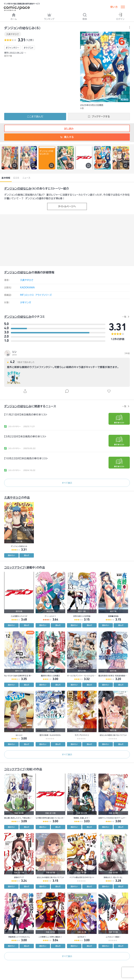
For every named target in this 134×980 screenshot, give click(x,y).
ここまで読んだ (35, 117)
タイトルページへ (67, 206)
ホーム (14, 16)
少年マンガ (26, 303)
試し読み (67, 129)
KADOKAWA (27, 288)
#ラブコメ (29, 48)
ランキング (49, 16)
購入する (67, 137)
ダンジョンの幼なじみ (18, 189)
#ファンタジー (12, 48)
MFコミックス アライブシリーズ (36, 295)
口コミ (16, 178)
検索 (85, 16)
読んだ (27, 555)
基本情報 (6, 178)
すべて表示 (67, 483)
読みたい (12, 555)
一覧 (124, 317)
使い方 (114, 7)
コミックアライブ (14, 567)
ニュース (26, 178)
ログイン (120, 16)
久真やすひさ (13, 34)
